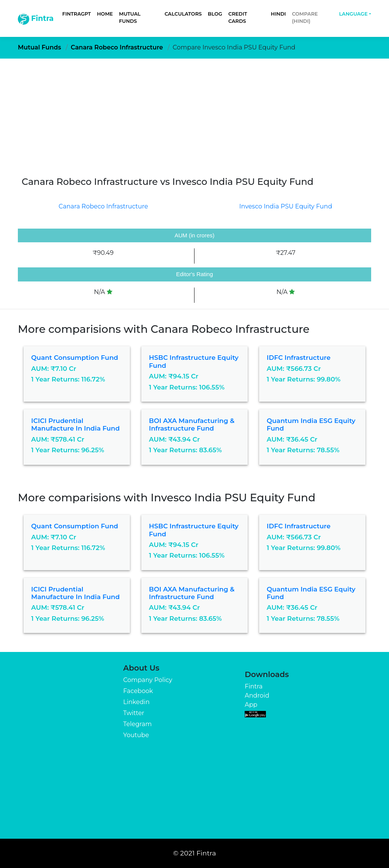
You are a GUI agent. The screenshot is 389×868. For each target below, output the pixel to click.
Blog (215, 14)
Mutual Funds (130, 17)
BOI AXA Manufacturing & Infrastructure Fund (192, 424)
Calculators (183, 14)
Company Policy (148, 680)
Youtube (136, 735)
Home (105, 14)
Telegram (137, 724)
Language (353, 14)
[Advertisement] (194, 116)
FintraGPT (77, 14)
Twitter (134, 713)
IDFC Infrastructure (299, 358)
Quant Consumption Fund (75, 358)
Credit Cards (238, 17)
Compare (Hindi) (305, 17)
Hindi (278, 14)
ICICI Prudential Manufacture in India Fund (75, 424)
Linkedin (136, 702)
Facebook (138, 691)
